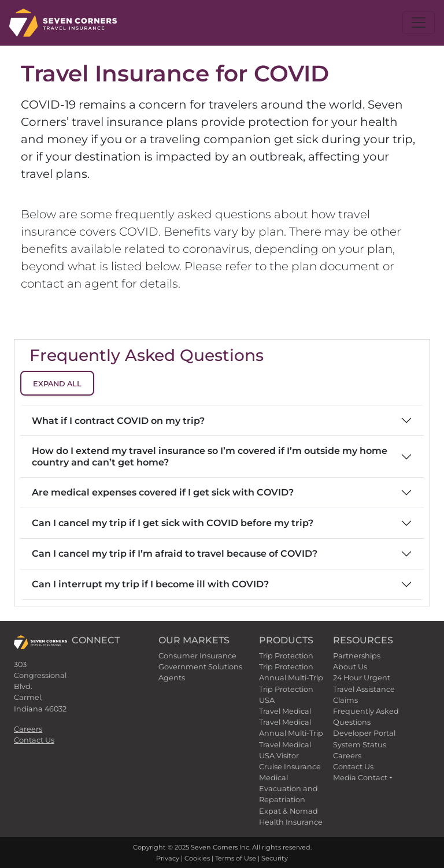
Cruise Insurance (290, 767)
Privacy (168, 858)
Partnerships (357, 656)
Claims (345, 700)
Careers (28, 729)
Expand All (57, 384)
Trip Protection (286, 656)
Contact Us (34, 740)
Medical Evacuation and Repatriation (288, 789)
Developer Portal (364, 733)
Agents (172, 678)
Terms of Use (236, 858)
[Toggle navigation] (419, 23)
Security (275, 858)
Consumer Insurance (197, 656)
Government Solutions (200, 667)
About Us (350, 667)
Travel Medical (285, 711)
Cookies (197, 858)
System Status (360, 745)
